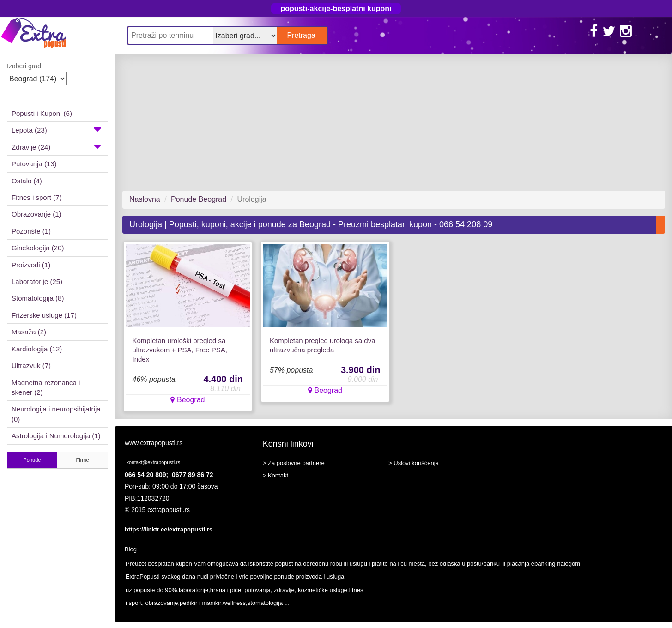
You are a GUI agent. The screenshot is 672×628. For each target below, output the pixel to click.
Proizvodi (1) (31, 265)
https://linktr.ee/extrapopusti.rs (169, 529)
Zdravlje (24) (56, 146)
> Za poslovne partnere (294, 463)
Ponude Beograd (199, 199)
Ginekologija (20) (38, 248)
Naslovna (145, 199)
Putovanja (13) (34, 164)
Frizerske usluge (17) (44, 315)
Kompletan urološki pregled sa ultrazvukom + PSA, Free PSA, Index (180, 350)
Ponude (32, 460)
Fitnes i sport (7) (36, 197)
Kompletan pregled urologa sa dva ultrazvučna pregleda (323, 345)
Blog (131, 549)
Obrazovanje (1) (36, 214)
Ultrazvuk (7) (31, 365)
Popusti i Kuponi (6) (42, 113)
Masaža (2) (29, 332)
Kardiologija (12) (37, 349)
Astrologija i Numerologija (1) (56, 436)
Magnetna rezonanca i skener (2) (46, 387)
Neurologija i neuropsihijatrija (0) (56, 414)
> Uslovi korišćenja (414, 463)
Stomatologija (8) (38, 298)
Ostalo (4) (27, 181)
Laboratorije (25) (37, 281)
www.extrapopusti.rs (154, 443)
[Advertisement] (390, 122)
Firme (82, 460)
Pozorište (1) (31, 231)
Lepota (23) (56, 129)
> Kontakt (275, 475)
